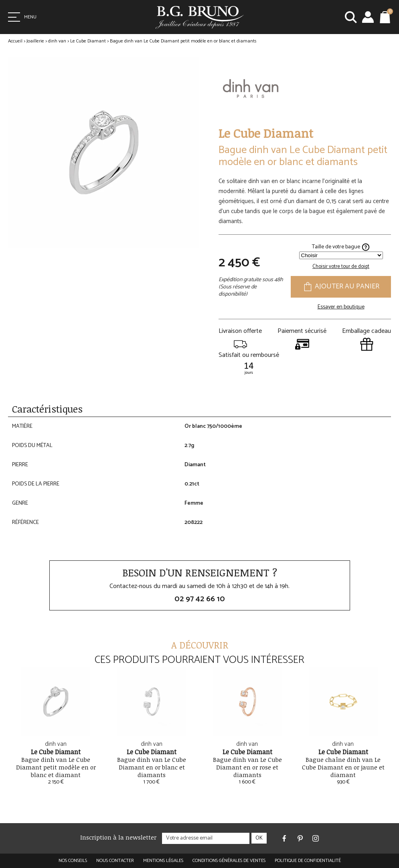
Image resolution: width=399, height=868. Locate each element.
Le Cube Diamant (88, 41)
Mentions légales (163, 861)
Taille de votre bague (341, 247)
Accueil (15, 41)
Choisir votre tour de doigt (341, 267)
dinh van (57, 41)
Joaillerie (35, 41)
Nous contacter (115, 861)
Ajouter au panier (341, 287)
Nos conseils (73, 861)
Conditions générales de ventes (229, 861)
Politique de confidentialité (308, 861)
